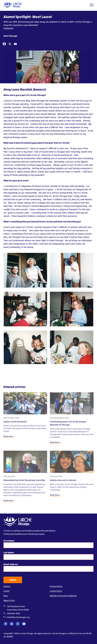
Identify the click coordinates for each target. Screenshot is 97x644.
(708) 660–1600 (13, 613)
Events (6, 591)
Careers (7, 586)
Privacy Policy (56, 586)
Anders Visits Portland (15, 423)
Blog (5, 596)
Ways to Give (9, 600)
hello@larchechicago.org (18, 617)
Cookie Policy (56, 591)
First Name (9, 541)
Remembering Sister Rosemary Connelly (24, 481)
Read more (8, 437)
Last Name (9, 552)
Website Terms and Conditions (63, 596)
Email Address (11, 564)
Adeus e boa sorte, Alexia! (63, 481)
